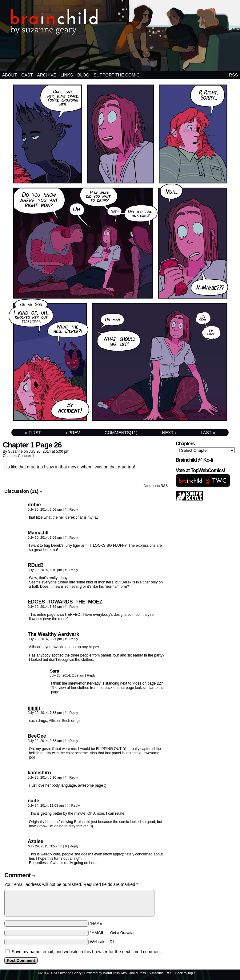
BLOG (83, 75)
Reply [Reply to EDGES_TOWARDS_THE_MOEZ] (74, 607)
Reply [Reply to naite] (76, 805)
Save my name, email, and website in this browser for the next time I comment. (87, 952)
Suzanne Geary (70, 973)
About (10, 75)
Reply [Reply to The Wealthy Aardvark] (74, 639)
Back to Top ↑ (186, 973)
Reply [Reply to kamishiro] (74, 777)
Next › (169, 433)
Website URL (102, 942)
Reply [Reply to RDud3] (74, 570)
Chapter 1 (26, 456)
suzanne (15, 451)
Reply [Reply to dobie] (74, 509)
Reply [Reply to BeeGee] (74, 741)
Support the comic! (117, 75)
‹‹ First (33, 433)
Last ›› (208, 433)
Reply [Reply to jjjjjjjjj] (74, 713)
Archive (47, 75)
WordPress (111, 973)
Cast (27, 75)
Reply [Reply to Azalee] (74, 846)
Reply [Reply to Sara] (91, 675)
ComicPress (137, 973)
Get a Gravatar (122, 933)
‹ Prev (73, 433)
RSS (233, 75)
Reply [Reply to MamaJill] (74, 537)
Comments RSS (156, 486)
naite (33, 801)
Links (67, 75)
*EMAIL (112, 933)
